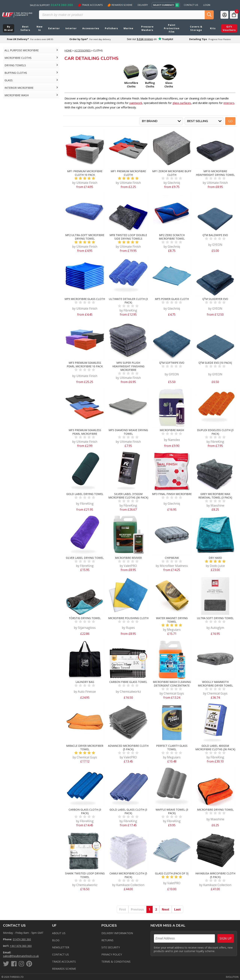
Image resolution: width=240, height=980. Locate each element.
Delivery (143, 5)
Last (177, 909)
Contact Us (191, 5)
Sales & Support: (51, 5)
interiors (229, 103)
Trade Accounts (90, 5)
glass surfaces (182, 103)
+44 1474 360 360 (21, 946)
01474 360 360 (22, 939)
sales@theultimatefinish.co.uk (21, 956)
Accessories (82, 51)
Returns (107, 940)
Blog (56, 940)
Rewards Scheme (120, 5)
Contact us (60, 954)
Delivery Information (117, 933)
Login (207, 5)
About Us (59, 933)
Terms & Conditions (116, 962)
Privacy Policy (112, 954)
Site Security (111, 947)
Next (166, 909)
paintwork (136, 103)
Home (68, 51)
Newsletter (61, 947)
